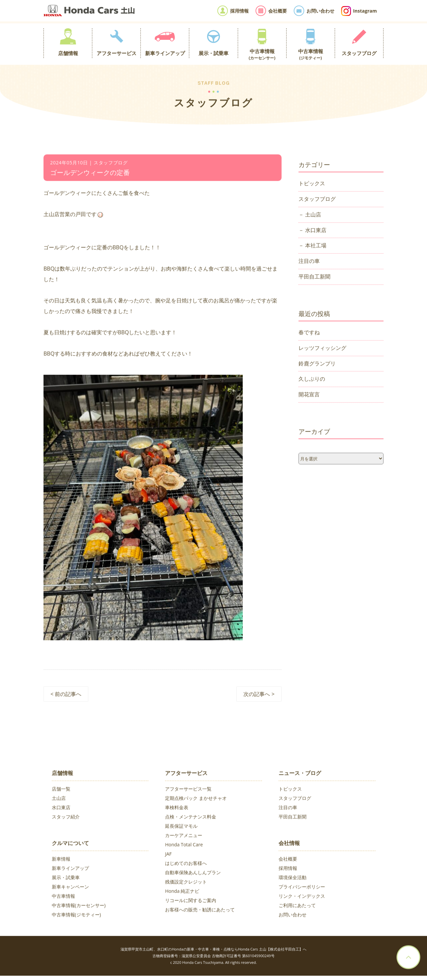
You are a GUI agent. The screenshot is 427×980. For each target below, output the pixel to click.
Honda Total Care (184, 845)
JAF (168, 855)
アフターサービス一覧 (188, 790)
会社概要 (288, 860)
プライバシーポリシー (302, 888)
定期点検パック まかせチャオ (196, 799)
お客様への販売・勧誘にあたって (200, 910)
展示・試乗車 (66, 878)
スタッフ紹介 (66, 818)
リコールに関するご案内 (191, 901)
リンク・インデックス (302, 897)
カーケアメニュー (184, 836)
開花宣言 (309, 395)
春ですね (309, 333)
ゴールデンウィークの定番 (90, 173)
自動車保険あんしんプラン (193, 873)
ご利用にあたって (297, 906)
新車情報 (61, 860)
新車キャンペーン (70, 888)
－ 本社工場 (312, 246)
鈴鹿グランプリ (317, 364)
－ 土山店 (310, 215)
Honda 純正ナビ (182, 892)
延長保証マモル (181, 827)
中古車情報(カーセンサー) (79, 906)
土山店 (59, 799)
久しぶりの (312, 380)
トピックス (312, 184)
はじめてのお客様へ (186, 864)
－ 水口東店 (312, 231)
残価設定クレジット (186, 883)
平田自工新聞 (314, 277)
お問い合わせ (293, 915)
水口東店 (61, 808)
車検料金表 (177, 808)
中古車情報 (63, 897)
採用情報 (288, 869)
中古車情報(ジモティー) (76, 915)
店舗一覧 (61, 790)
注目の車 (309, 262)
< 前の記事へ (66, 695)
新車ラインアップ (70, 869)
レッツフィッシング (322, 349)
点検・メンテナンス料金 (191, 818)
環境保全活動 (293, 878)
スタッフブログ (317, 200)
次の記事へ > (259, 695)
